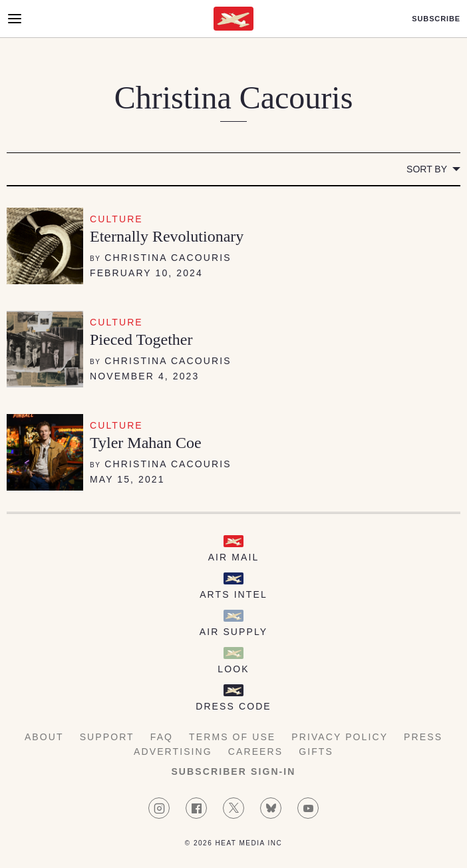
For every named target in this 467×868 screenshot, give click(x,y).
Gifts (316, 752)
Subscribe (436, 19)
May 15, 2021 (127, 479)
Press (423, 737)
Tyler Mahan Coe (146, 443)
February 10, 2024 (146, 273)
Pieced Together (141, 339)
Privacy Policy (340, 737)
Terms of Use (232, 737)
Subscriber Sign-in (233, 771)
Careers (255, 752)
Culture (116, 219)
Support (107, 737)
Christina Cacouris (168, 258)
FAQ (162, 737)
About (44, 737)
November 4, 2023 (144, 376)
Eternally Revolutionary (167, 236)
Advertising (173, 752)
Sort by (427, 169)
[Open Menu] (15, 19)
